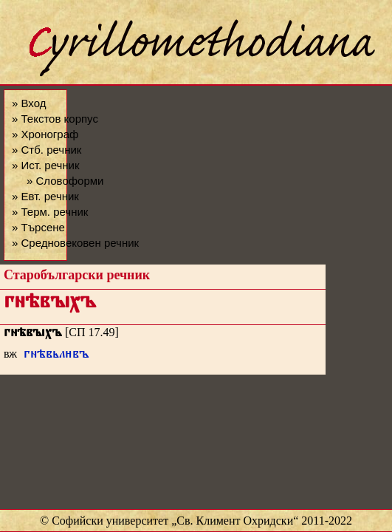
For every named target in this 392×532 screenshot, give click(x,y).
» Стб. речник (47, 150)
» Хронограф (45, 134)
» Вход (29, 103)
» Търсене (38, 227)
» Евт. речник (45, 196)
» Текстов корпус (55, 119)
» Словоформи (65, 181)
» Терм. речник (50, 212)
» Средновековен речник (75, 243)
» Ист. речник (46, 165)
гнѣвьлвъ (56, 356)
